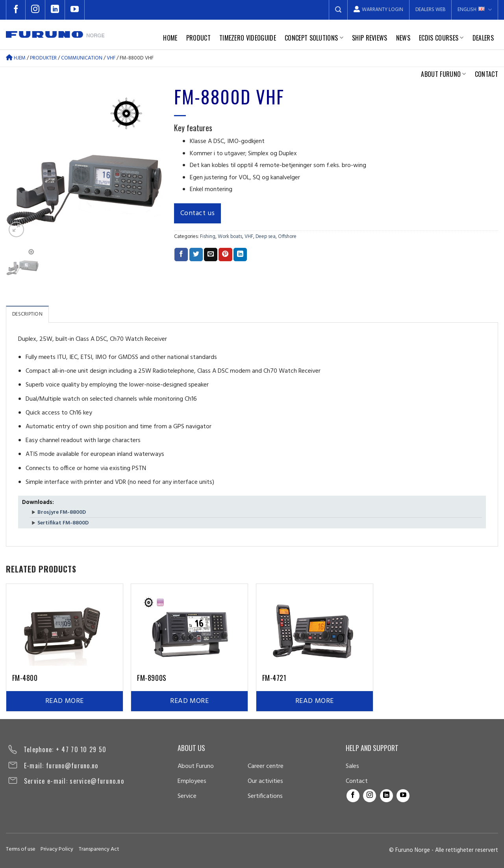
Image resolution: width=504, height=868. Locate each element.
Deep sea (266, 237)
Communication (82, 58)
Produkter (43, 58)
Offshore (287, 237)
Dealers (483, 38)
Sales (352, 766)
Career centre (266, 766)
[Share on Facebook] (181, 255)
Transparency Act (99, 849)
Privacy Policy (57, 849)
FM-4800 (25, 678)
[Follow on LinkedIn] (55, 10)
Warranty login (378, 10)
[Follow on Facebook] (16, 10)
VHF (111, 58)
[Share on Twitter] (196, 255)
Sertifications (265, 796)
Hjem (16, 58)
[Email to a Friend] (211, 255)
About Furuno (443, 74)
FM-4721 (274, 678)
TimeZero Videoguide (248, 38)
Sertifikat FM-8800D (63, 523)
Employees (192, 781)
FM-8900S (152, 678)
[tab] (27, 314)
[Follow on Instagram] (35, 10)
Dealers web (430, 10)
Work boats (230, 237)
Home (170, 38)
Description (27, 314)
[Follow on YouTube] (75, 10)
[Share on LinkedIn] (240, 255)
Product (198, 38)
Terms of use (21, 849)
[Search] (338, 10)
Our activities (265, 781)
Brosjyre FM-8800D (62, 512)
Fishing (208, 237)
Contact (486, 74)
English (475, 10)
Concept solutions (314, 38)
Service (187, 796)
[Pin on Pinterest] (225, 255)
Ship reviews (370, 38)
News (403, 38)
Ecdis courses (441, 38)
